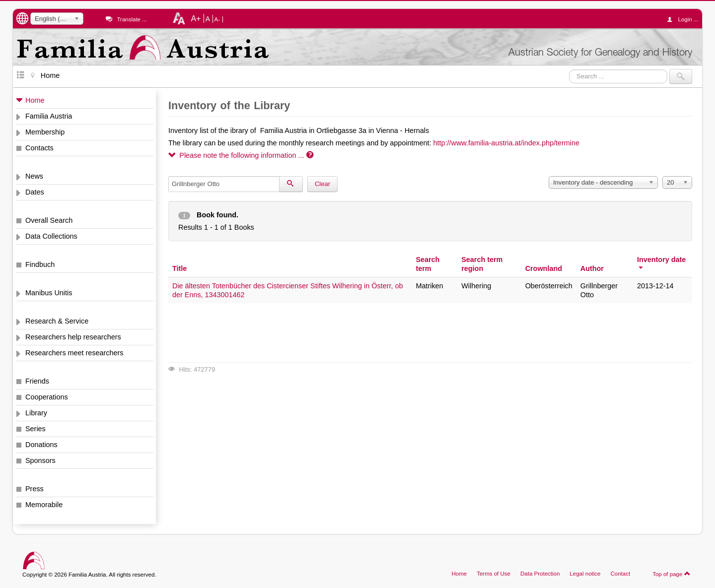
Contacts (39, 148)
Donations (41, 445)
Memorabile (44, 505)
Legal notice (585, 574)
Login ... (685, 19)
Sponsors (40, 460)
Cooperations (47, 397)
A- (217, 19)
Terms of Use (494, 574)
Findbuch (40, 264)
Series (36, 429)
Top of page (672, 574)
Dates (35, 192)
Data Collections (51, 236)
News (34, 176)
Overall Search (49, 220)
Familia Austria (49, 116)
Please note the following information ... (241, 155)
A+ (196, 18)
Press (35, 489)
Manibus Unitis (49, 293)
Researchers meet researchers (74, 353)
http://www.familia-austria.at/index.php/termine (506, 143)
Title (179, 268)
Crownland (544, 268)
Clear (322, 184)
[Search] (291, 184)
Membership (45, 132)
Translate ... (132, 19)
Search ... (569, 69)
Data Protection (540, 574)
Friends (37, 381)
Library (36, 413)
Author (592, 268)
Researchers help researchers (73, 337)
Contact (620, 574)
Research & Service (57, 321)
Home (35, 100)
